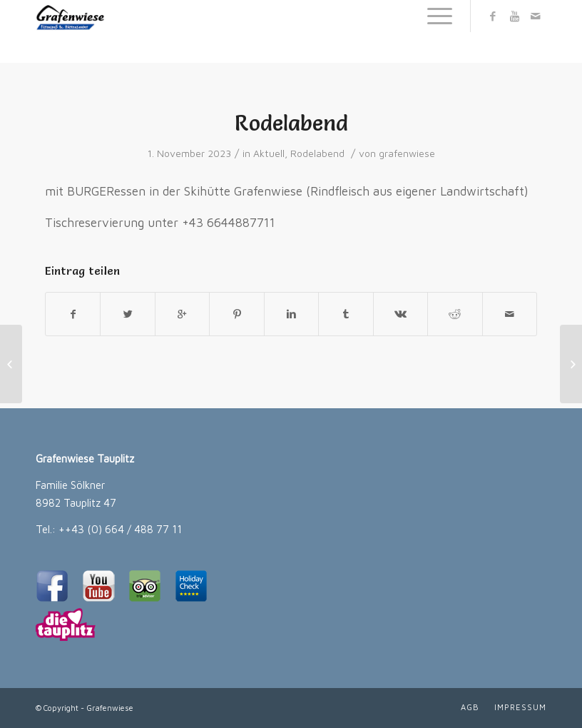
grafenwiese (407, 153)
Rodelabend (291, 123)
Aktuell (269, 153)
